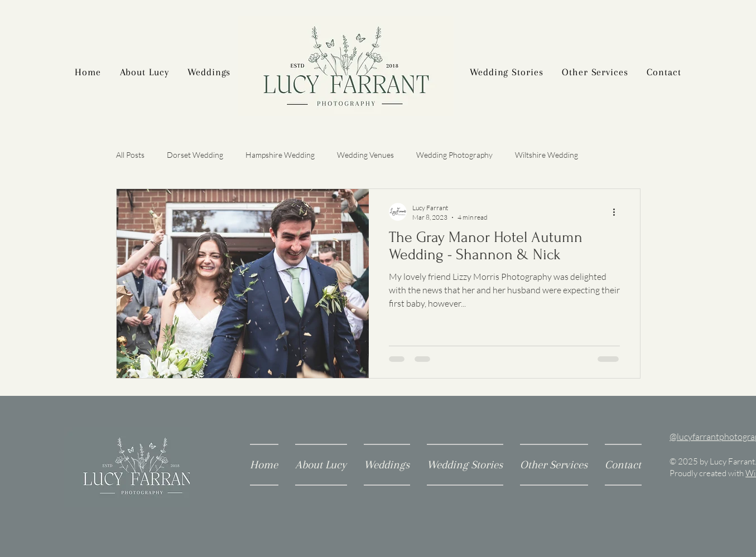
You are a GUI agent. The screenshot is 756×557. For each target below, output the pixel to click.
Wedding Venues (365, 155)
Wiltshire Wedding (546, 155)
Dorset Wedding (195, 155)
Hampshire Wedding (280, 155)
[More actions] (618, 212)
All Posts (130, 155)
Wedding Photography (454, 155)
